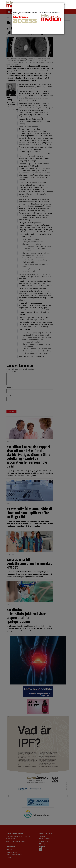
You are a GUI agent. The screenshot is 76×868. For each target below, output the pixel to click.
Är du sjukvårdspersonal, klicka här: (25, 17)
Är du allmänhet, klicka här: (51, 17)
